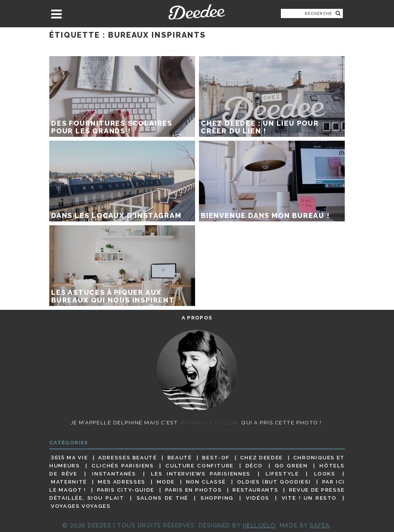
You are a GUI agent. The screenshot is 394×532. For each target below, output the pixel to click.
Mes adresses (122, 482)
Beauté (180, 457)
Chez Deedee (261, 457)
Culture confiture (200, 465)
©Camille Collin (210, 422)
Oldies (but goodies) (274, 482)
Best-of (216, 457)
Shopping (217, 498)
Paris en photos (194, 490)
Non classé (206, 482)
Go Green (291, 465)
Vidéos (258, 498)
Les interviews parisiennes (201, 474)
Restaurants (255, 490)
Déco (254, 465)
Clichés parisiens (123, 465)
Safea (320, 525)
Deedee (197, 12)
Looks (325, 474)
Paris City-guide (126, 490)
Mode (166, 482)
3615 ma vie (69, 457)
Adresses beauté (128, 457)
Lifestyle (282, 474)
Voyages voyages (81, 506)
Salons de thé (162, 498)
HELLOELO (259, 525)
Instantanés (114, 474)
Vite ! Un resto (309, 498)
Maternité (69, 482)
